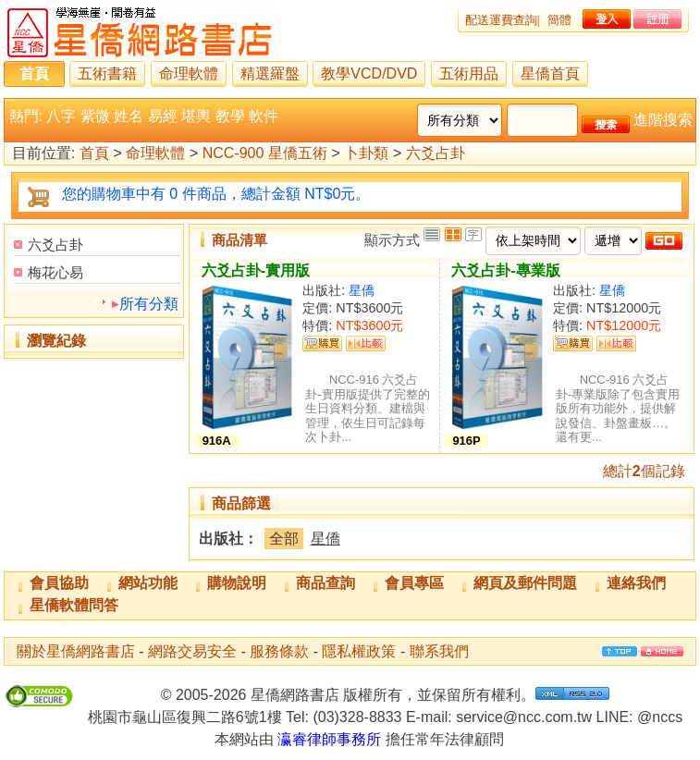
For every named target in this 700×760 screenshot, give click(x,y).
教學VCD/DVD (369, 74)
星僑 (362, 290)
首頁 (34, 74)
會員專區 (414, 583)
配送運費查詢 (501, 20)
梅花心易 (55, 272)
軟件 (264, 116)
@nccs (660, 717)
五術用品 (469, 74)
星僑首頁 (550, 74)
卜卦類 (366, 154)
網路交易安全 (192, 651)
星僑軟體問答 (74, 605)
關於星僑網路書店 (76, 651)
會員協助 (59, 583)
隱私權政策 (359, 651)
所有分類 (149, 304)
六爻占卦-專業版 (505, 270)
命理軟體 (189, 74)
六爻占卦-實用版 (256, 270)
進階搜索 (663, 120)
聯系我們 (439, 651)
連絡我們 (636, 583)
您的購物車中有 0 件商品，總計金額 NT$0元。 (216, 194)
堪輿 (196, 116)
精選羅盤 (270, 74)
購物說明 (237, 583)
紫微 (95, 116)
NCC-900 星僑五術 (265, 154)
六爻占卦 (436, 154)
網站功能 (148, 583)
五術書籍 (107, 74)
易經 (163, 116)
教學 (230, 116)
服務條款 (279, 651)
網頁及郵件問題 (525, 583)
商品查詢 (325, 583)
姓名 (129, 116)
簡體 (559, 20)
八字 (61, 116)
